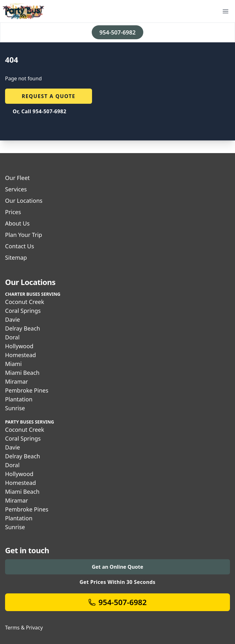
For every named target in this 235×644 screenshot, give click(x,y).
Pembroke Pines (27, 390)
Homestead (21, 355)
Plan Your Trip (24, 235)
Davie (12, 319)
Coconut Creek (25, 302)
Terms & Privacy (24, 628)
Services (16, 189)
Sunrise (15, 408)
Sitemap (16, 257)
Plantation (19, 399)
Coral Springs (23, 311)
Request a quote (49, 96)
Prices (13, 212)
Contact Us (20, 246)
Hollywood (19, 346)
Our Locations (24, 201)
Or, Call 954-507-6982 (40, 111)
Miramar (17, 381)
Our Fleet (17, 178)
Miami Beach (22, 373)
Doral (12, 337)
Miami (13, 364)
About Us (17, 223)
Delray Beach (23, 328)
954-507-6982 (117, 32)
